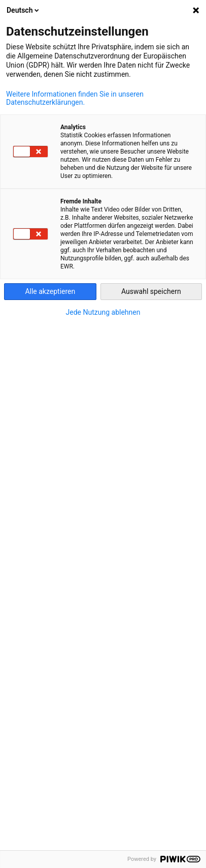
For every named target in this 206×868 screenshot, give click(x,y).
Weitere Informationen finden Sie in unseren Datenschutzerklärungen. (75, 98)
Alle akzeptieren (50, 291)
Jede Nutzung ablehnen (103, 312)
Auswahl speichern (151, 291)
